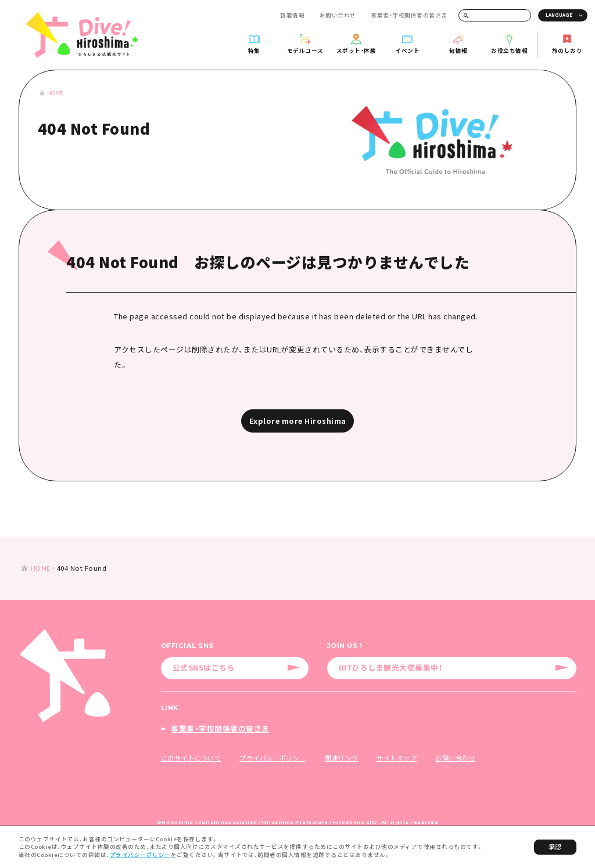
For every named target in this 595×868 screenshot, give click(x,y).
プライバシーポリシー (140, 855)
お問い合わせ (338, 15)
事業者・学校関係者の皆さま (409, 15)
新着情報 (292, 15)
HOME (55, 93)
